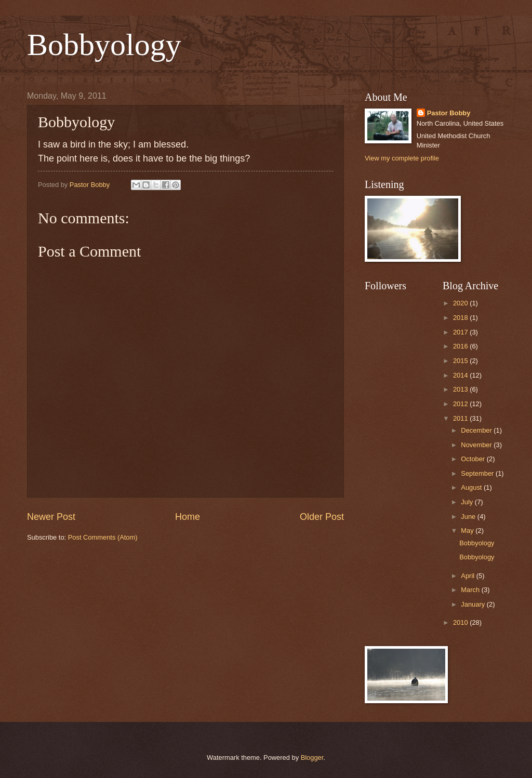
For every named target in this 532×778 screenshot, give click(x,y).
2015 (461, 361)
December (477, 430)
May (468, 531)
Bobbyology (104, 45)
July (468, 502)
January (474, 604)
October (474, 459)
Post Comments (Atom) (103, 537)
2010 (461, 622)
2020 (461, 303)
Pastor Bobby (449, 113)
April (468, 576)
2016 (461, 346)
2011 (461, 418)
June (469, 517)
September (478, 473)
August (472, 487)
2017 (461, 332)
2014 (461, 375)
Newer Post (51, 517)
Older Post (322, 517)
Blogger (312, 757)
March (471, 590)
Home (188, 517)
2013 (461, 389)
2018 (461, 318)
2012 (461, 404)
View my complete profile (402, 158)
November (477, 445)
